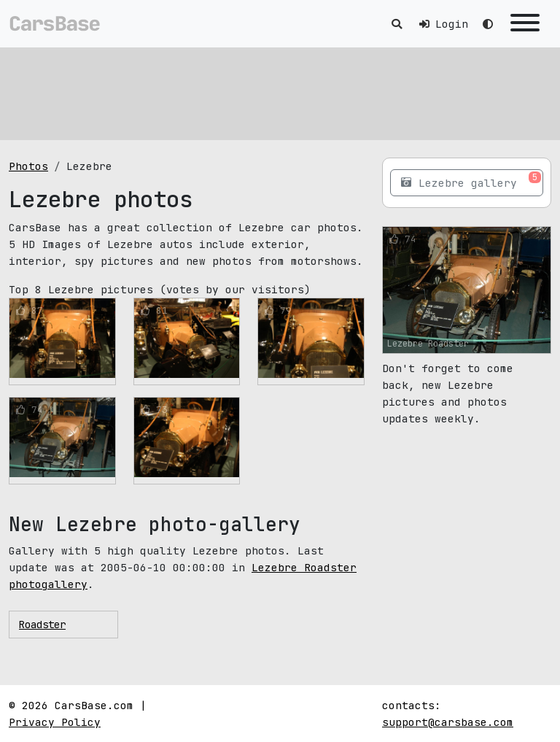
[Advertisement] (280, 91)
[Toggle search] (397, 24)
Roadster (42, 625)
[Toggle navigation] (525, 24)
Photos (28, 166)
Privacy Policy (55, 722)
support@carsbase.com (448, 722)
